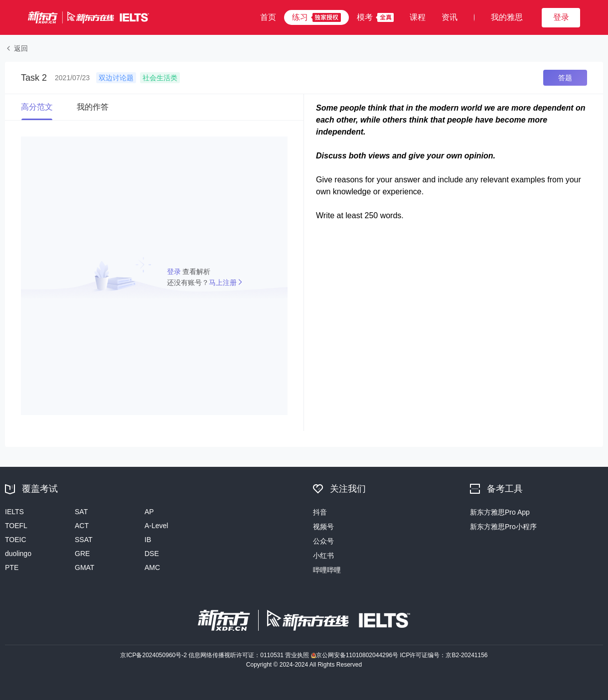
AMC (152, 567)
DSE (152, 554)
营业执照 (298, 655)
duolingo (18, 554)
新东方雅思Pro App (500, 512)
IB (148, 540)
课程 (418, 17)
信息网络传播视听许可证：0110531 (237, 655)
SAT (81, 512)
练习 (300, 17)
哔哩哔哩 (327, 570)
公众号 (323, 541)
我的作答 (93, 107)
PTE (12, 567)
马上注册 (223, 282)
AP (149, 512)
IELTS (14, 512)
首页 (268, 17)
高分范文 (37, 107)
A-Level (156, 526)
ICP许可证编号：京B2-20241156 (444, 655)
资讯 (450, 17)
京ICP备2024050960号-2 (154, 655)
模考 (365, 17)
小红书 (323, 556)
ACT (82, 526)
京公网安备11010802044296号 (356, 655)
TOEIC (16, 540)
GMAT (84, 567)
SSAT (84, 540)
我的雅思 (507, 17)
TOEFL (16, 526)
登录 (175, 272)
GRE (82, 554)
